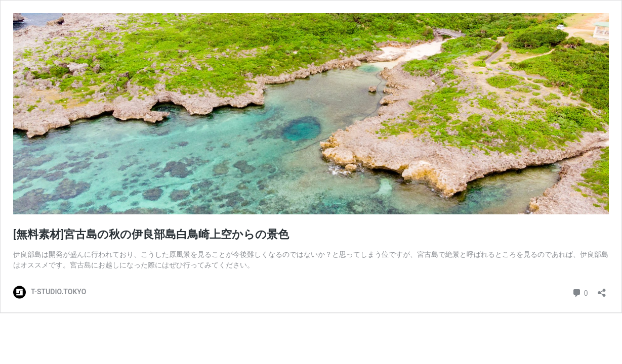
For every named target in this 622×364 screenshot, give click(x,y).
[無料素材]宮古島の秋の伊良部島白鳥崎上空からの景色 (151, 234)
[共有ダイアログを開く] (602, 289)
